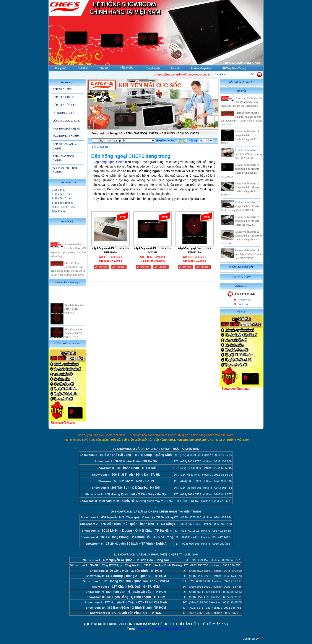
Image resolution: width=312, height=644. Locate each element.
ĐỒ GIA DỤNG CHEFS (66, 121)
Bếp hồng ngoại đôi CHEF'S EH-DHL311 (153, 250)
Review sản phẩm (201, 68)
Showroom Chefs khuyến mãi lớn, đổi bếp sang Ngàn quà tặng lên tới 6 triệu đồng (241, 102)
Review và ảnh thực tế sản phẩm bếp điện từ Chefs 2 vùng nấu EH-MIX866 (240, 206)
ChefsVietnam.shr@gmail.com (162, 629)
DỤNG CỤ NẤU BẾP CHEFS (65, 170)
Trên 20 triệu (59, 212)
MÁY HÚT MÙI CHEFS (66, 136)
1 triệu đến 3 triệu (62, 194)
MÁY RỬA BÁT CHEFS (66, 129)
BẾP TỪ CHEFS (62, 89)
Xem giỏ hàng (244, 300)
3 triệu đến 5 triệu (62, 199)
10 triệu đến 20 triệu (63, 207)
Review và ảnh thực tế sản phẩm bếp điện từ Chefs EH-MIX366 (247, 221)
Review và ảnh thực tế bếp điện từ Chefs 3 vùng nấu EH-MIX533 (249, 254)
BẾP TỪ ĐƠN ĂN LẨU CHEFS (66, 146)
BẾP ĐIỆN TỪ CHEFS (66, 105)
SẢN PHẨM (127, 68)
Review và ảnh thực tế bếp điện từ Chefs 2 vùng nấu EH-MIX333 (249, 154)
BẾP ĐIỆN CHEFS (63, 97)
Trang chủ (116, 133)
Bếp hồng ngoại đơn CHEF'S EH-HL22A (195, 250)
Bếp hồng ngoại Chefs (109, 162)
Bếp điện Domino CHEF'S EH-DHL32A (74, 314)
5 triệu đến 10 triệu (63, 203)
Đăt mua (103, 267)
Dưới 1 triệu (58, 190)
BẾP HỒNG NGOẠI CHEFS (64, 159)
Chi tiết (120, 267)
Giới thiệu (83, 68)
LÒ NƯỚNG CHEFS (65, 113)
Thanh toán (242, 304)
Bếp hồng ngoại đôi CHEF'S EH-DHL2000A (111, 250)
